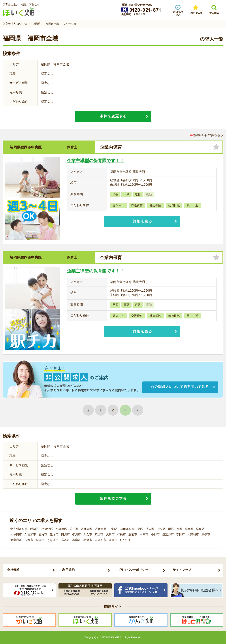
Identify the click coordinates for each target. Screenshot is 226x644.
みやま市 (100, 540)
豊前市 (133, 534)
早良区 (200, 529)
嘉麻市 (76, 540)
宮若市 (65, 540)
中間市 (144, 534)
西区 (179, 529)
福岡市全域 (127, 529)
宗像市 (206, 534)
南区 (171, 529)
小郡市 (155, 534)
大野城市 (193, 534)
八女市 (88, 534)
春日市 (180, 534)
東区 (140, 529)
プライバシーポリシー (133, 570)
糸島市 (113, 540)
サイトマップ (182, 570)
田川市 (65, 534)
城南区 (189, 529)
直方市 (43, 534)
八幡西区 (101, 529)
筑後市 (99, 534)
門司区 (35, 529)
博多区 (150, 529)
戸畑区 (113, 529)
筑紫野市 (168, 534)
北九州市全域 (19, 529)
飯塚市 (54, 534)
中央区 (161, 529)
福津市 (40, 540)
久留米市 (30, 534)
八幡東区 (87, 529)
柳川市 (76, 534)
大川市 (110, 534)
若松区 (74, 529)
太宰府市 (16, 540)
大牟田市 (16, 534)
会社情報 (13, 570)
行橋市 (121, 534)
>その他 (125, 540)
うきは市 (53, 540)
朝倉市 (88, 540)
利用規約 (68, 570)
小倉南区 (61, 529)
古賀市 (29, 540)
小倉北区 (47, 529)
